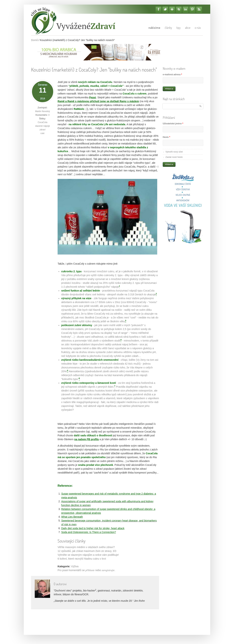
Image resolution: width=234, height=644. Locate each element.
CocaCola (43, 122)
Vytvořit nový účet (174, 152)
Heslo (166, 137)
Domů (34, 40)
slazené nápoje (43, 126)
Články (168, 28)
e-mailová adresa (172, 75)
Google (172, 9)
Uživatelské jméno (173, 124)
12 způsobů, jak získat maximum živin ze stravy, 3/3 (87, 551)
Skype (179, 9)
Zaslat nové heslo (174, 157)
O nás (198, 28)
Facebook (158, 9)
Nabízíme (154, 28)
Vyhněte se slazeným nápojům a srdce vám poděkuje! (88, 555)
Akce (188, 28)
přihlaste (90, 570)
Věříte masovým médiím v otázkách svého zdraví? (86, 547)
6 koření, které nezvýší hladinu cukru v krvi (82, 559)
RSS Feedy (199, 9)
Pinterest (192, 9)
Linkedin (186, 9)
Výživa (75, 566)
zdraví (43, 130)
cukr (43, 133)
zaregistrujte (108, 570)
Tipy (179, 28)
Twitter (165, 9)
